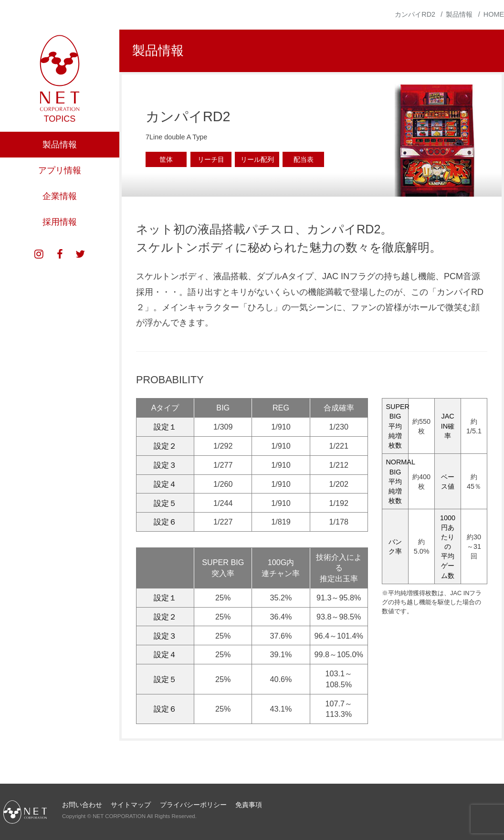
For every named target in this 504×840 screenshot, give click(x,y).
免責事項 (249, 805)
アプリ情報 (60, 195)
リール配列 (257, 159)
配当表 (304, 159)
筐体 (166, 159)
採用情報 (60, 246)
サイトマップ (131, 805)
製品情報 (60, 169)
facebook (60, 279)
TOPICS (60, 143)
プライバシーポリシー (193, 805)
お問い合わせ (82, 805)
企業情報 (60, 220)
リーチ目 (211, 159)
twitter (80, 279)
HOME (494, 14)
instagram (39, 279)
